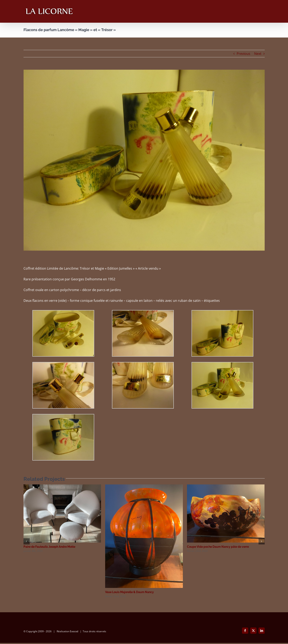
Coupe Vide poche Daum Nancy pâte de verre (218, 547)
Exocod (74, 632)
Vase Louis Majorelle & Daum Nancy (129, 592)
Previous (243, 54)
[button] (27, 541)
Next (258, 54)
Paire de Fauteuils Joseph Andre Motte (49, 547)
